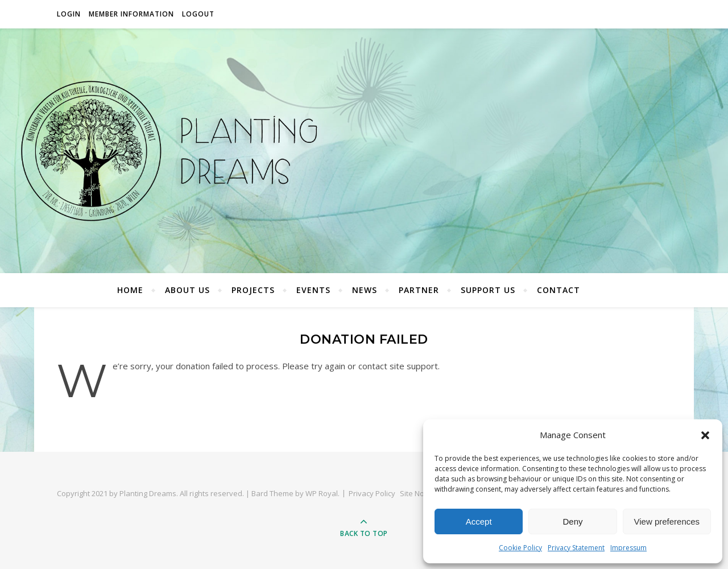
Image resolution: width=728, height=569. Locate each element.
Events (313, 290)
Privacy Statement (576, 548)
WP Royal (322, 493)
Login (69, 14)
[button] (705, 435)
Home (130, 290)
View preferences (667, 521)
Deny (572, 521)
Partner (419, 290)
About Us (187, 290)
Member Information (131, 14)
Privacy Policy (372, 493)
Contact (559, 290)
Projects (253, 290)
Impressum (628, 548)
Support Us (488, 290)
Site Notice (418, 493)
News (365, 290)
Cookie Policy (520, 548)
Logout (198, 14)
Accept (479, 521)
